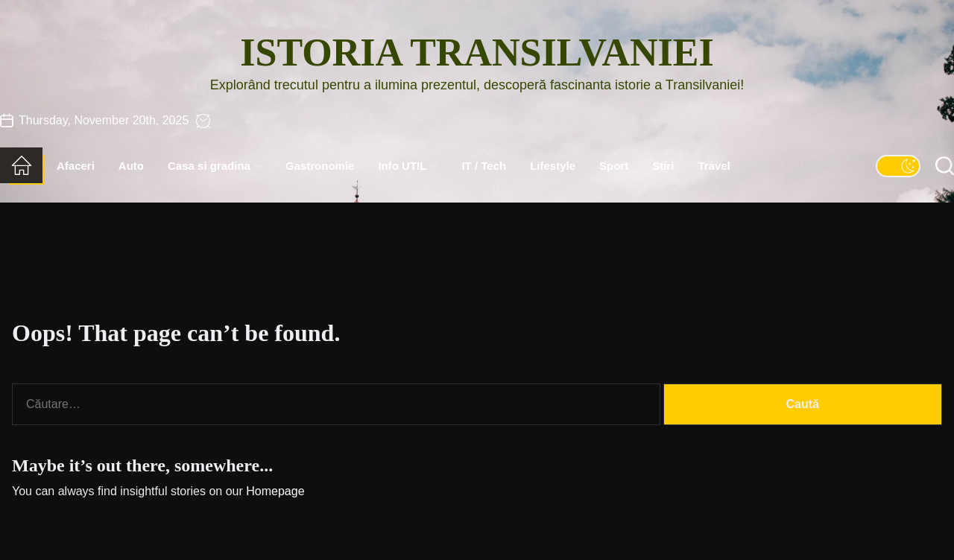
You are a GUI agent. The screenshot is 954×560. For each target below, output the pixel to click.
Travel (714, 166)
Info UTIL (408, 166)
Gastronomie (320, 166)
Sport (614, 166)
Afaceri (76, 166)
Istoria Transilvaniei (477, 52)
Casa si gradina (215, 166)
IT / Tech (484, 166)
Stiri (663, 166)
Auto (131, 166)
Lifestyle (553, 166)
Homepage (275, 491)
